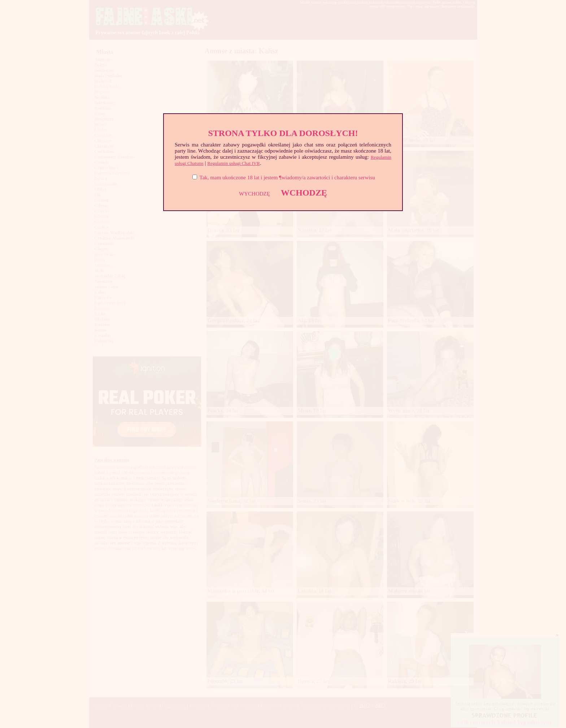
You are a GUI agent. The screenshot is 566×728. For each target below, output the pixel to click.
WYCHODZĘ (254, 194)
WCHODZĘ (304, 193)
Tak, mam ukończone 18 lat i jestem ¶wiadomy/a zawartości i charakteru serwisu (287, 177)
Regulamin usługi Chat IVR (234, 163)
